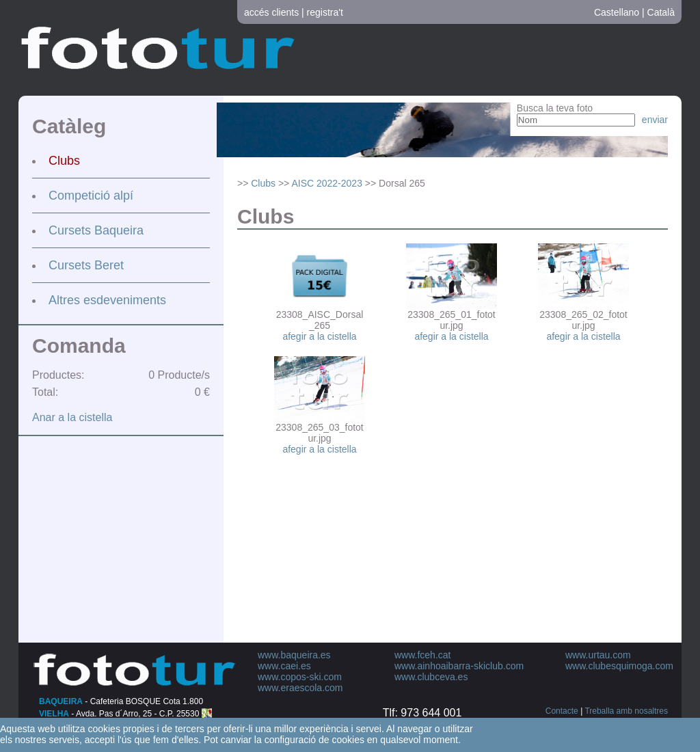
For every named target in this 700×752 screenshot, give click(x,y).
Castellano (617, 12)
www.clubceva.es (431, 677)
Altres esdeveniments (107, 300)
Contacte (562, 711)
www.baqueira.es (294, 655)
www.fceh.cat (422, 655)
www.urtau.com (598, 655)
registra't (325, 12)
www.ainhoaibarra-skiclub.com (459, 666)
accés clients (271, 12)
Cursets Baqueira (96, 230)
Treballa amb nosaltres (626, 711)
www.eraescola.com (300, 688)
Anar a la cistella (72, 417)
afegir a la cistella (319, 336)
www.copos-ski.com (300, 677)
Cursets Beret (86, 265)
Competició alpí (91, 196)
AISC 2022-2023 (327, 183)
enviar (655, 120)
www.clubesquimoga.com (619, 666)
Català (661, 12)
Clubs (64, 161)
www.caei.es (284, 666)
